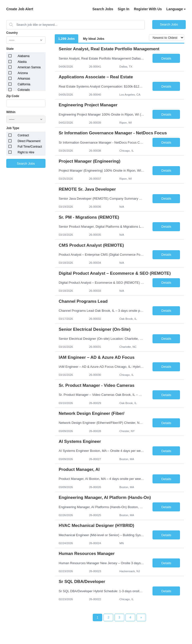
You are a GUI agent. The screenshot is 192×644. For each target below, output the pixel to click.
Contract (23, 135)
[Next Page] (141, 617)
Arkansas (24, 79)
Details (166, 58)
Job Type (13, 128)
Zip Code (13, 96)
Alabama (24, 56)
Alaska (22, 62)
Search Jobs (103, 9)
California (24, 84)
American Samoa (29, 67)
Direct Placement (29, 141)
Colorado (24, 90)
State (10, 49)
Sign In (124, 9)
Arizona (23, 73)
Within (11, 112)
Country (12, 33)
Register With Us (148, 9)
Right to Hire (26, 152)
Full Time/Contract (30, 147)
